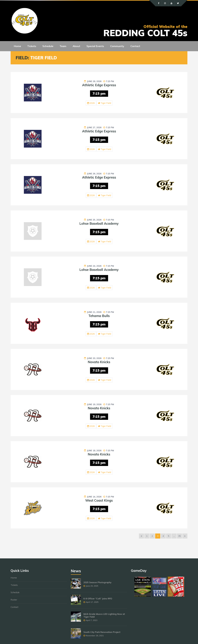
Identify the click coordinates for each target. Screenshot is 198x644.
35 (179, 536)
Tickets (14, 585)
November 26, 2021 (95, 636)
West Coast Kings (99, 500)
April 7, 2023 (92, 620)
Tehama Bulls (99, 316)
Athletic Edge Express (99, 85)
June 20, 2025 (92, 586)
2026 (92, 103)
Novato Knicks (99, 362)
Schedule (15, 592)
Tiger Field (106, 103)
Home (14, 578)
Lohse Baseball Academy (99, 223)
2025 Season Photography (97, 582)
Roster (14, 600)
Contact (14, 607)
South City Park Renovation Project (102, 632)
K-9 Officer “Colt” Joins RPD (98, 599)
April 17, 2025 (92, 602)
